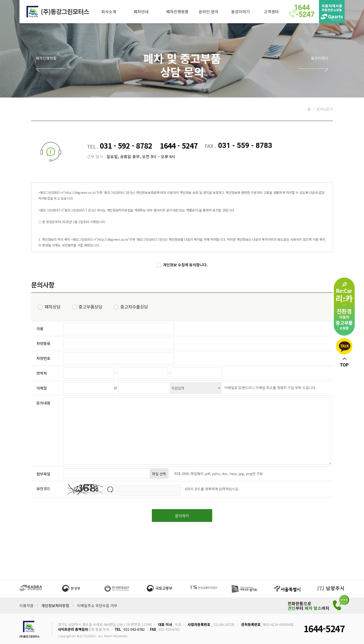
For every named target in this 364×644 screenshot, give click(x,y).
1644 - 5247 (179, 145)
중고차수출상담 (134, 307)
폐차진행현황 (177, 11)
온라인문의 (325, 109)
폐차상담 (52, 307)
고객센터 (271, 11)
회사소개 (109, 11)
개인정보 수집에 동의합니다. (185, 265)
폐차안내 (141, 11)
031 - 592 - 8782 (127, 145)
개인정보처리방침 (55, 604)
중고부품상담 (90, 307)
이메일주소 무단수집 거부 (97, 604)
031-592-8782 (134, 628)
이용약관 (26, 604)
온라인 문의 (209, 11)
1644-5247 (324, 627)
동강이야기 (240, 11)
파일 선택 (159, 474)
